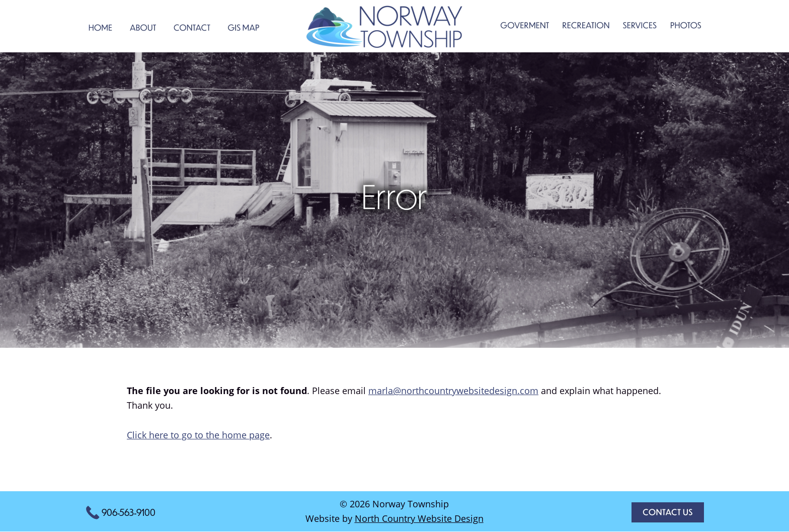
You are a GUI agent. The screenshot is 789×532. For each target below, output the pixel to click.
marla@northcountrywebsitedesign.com (453, 391)
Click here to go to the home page (198, 435)
